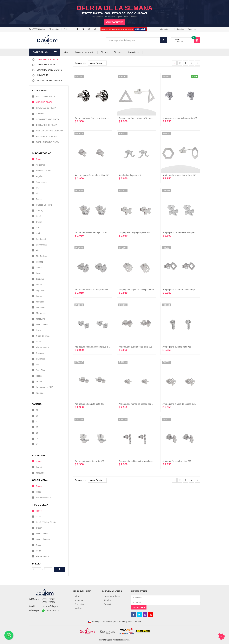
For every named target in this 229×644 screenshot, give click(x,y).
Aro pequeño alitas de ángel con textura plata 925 (97, 232)
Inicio (74, 52)
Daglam (109, 640)
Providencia (107, 622)
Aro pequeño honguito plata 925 (89, 404)
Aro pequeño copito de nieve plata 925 (136, 290)
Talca (130, 622)
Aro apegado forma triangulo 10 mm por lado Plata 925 (144, 118)
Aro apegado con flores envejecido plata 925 (95, 118)
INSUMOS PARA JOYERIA (47, 80)
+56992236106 (49, 602)
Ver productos (114, 22)
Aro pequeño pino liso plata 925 (177, 461)
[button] (68, 29)
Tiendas (180, 29)
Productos (79, 604)
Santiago (96, 622)
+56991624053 (38, 29)
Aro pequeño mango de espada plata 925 (181, 404)
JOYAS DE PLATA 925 (45, 59)
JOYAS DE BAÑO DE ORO (47, 70)
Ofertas (112, 52)
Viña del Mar (120, 622)
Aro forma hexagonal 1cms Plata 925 (179, 175)
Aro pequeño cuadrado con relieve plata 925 (95, 347)
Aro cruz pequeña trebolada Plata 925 (92, 175)
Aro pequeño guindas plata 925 (177, 347)
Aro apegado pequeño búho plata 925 (180, 118)
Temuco (137, 622)
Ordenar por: (81, 63)
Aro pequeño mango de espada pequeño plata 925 (142, 404)
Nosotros (55, 29)
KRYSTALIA (40, 75)
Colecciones (142, 52)
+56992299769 (49, 599)
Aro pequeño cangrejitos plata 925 (134, 232)
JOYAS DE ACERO (43, 65)
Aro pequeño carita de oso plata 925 (91, 290)
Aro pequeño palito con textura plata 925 (137, 461)
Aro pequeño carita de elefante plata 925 (181, 232)
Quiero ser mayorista (93, 52)
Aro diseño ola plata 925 (130, 175)
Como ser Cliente (112, 596)
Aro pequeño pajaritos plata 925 (89, 461)
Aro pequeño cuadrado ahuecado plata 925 (182, 290)
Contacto (192, 29)
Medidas (78, 608)
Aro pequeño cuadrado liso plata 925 (135, 347)
